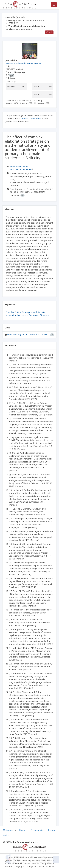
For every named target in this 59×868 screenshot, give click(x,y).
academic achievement (17, 315)
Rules (22, 830)
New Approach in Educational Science (26, 20)
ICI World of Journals (15, 17)
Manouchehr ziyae (19, 167)
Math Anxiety (39, 312)
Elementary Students (39, 315)
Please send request (32, 118)
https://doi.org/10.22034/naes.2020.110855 (27, 335)
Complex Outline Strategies (19, 312)
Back (49, 32)
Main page (8, 830)
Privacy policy (37, 830)
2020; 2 (13, 23)
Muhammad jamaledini (21, 169)
